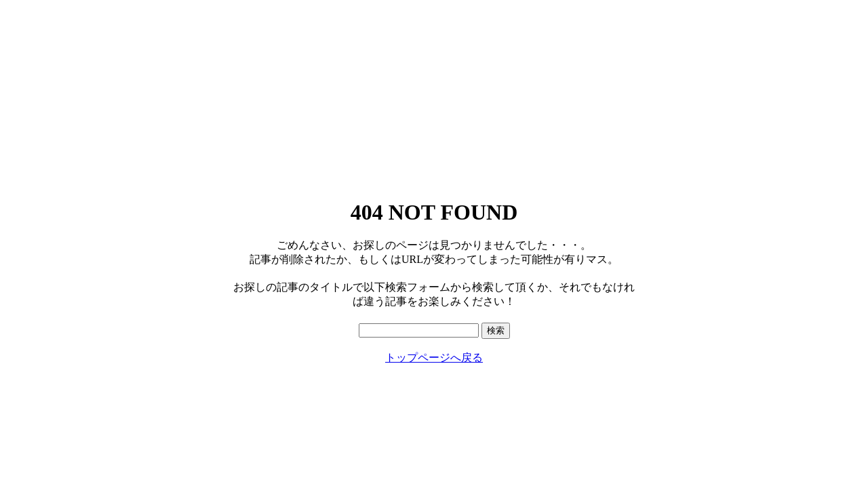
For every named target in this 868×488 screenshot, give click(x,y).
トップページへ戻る (434, 358)
